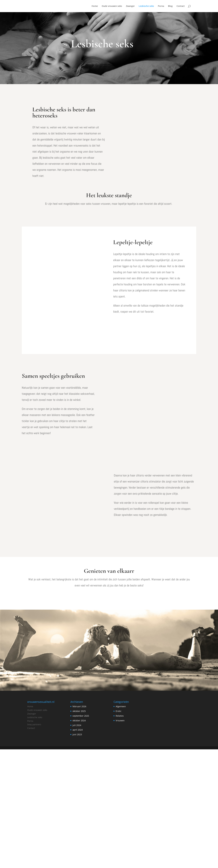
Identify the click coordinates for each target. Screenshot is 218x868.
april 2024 (78, 848)
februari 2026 (79, 825)
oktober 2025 (79, 830)
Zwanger (130, 6)
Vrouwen (120, 839)
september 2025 (81, 834)
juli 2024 (77, 844)
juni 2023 (77, 853)
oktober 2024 (79, 839)
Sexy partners (34, 843)
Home (95, 6)
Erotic (119, 830)
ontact (32, 847)
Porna (161, 6)
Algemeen (121, 825)
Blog (170, 6)
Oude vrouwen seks (112, 6)
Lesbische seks (146, 6)
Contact (181, 6)
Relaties (120, 834)
